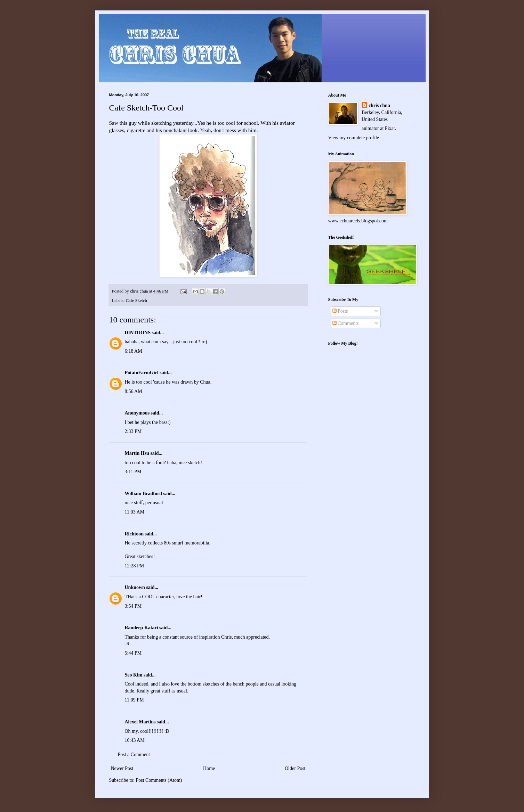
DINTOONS (138, 333)
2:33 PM (133, 431)
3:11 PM (133, 472)
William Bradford (143, 494)
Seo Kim (134, 675)
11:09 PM (134, 700)
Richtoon (134, 534)
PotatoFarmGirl (142, 373)
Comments (346, 323)
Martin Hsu (137, 453)
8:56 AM (134, 391)
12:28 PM (135, 566)
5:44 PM (133, 653)
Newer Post (122, 768)
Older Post (295, 768)
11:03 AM (135, 512)
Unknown (135, 587)
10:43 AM (135, 740)
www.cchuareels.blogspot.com (358, 221)
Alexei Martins (140, 722)
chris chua (379, 105)
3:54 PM (133, 606)
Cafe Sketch (136, 301)
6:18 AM (134, 351)
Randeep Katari (142, 628)
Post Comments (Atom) (159, 780)
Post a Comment (134, 754)
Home (209, 768)
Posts (340, 311)
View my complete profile (354, 138)
